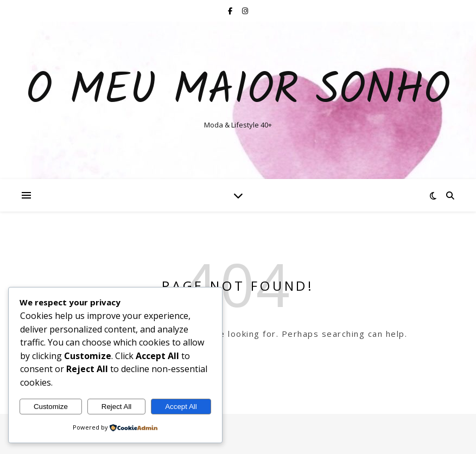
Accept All (181, 407)
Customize (51, 407)
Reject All (117, 407)
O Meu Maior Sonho (238, 91)
